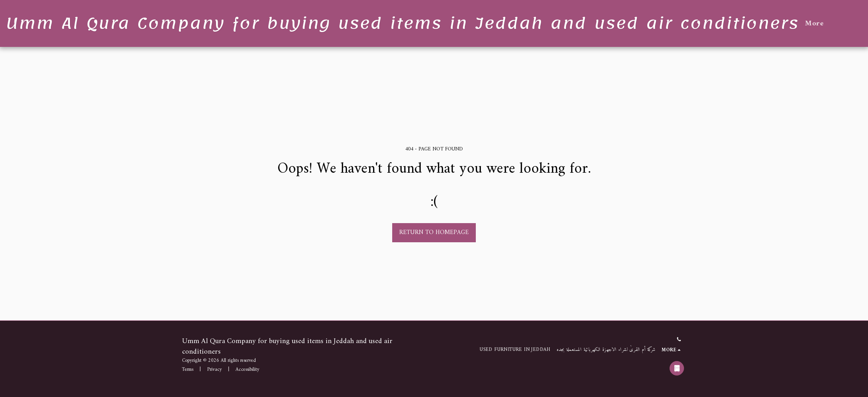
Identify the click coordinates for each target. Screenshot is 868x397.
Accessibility (247, 370)
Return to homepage (434, 232)
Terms (188, 370)
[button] (861, 23)
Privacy (214, 370)
